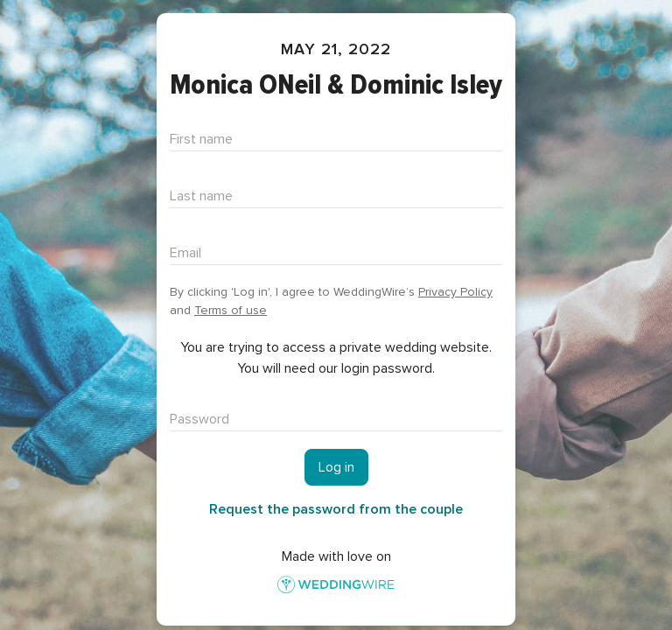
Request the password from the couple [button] (336, 509)
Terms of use (231, 310)
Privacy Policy (455, 292)
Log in (336, 467)
